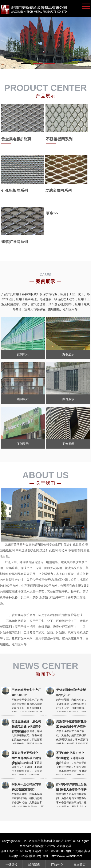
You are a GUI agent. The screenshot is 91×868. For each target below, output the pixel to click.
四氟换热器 (64, 846)
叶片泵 (51, 846)
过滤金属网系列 (58, 191)
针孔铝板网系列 (15, 191)
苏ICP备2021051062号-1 (18, 851)
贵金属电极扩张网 (16, 139)
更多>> (52, 213)
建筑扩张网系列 (15, 242)
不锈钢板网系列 (59, 139)
